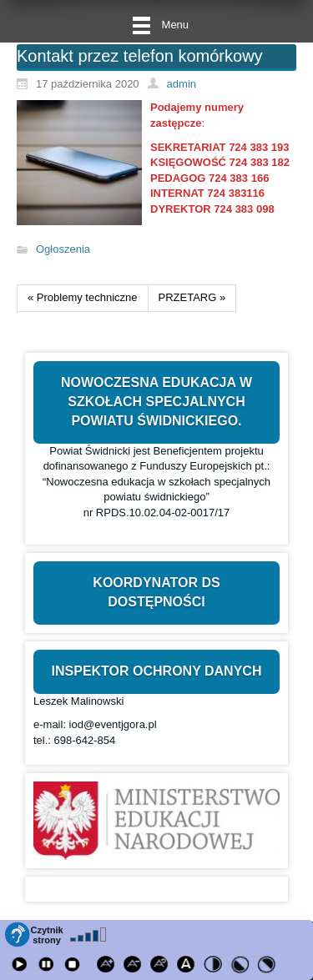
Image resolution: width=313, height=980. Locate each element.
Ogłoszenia (63, 250)
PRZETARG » (192, 297)
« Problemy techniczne (83, 297)
